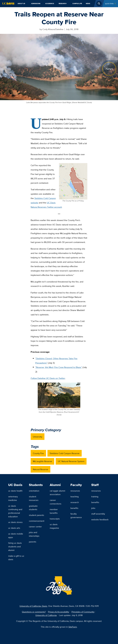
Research (63, 4)
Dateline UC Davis (48, 378)
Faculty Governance (76, 515)
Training (95, 496)
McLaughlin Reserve (42, 461)
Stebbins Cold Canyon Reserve (65, 453)
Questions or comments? (34, 612)
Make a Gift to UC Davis (16, 558)
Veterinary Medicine (13, 498)
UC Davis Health (15, 491)
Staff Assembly (98, 514)
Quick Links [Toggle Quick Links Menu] (109, 4)
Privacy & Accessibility (59, 612)
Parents (33, 542)
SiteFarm (73, 627)
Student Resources (34, 498)
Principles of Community (83, 612)
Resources (75, 491)
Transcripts (55, 519)
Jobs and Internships (34, 534)
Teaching (75, 496)
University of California (46, 615)
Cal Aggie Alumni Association (57, 493)
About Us (21, 4)
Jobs (93, 508)
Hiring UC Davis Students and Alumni (15, 546)
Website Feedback (100, 519)
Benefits (74, 508)
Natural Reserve (40, 469)
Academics (50, 4)
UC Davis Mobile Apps (16, 535)
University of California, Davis (33, 606)
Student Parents (36, 515)
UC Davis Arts (14, 528)
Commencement (37, 521)
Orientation (34, 491)
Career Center (35, 527)
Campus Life (77, 4)
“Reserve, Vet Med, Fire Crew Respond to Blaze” (59, 367)
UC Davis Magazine (54, 526)
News (88, 4)
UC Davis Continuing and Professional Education (15, 511)
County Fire (38, 453)
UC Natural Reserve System (71, 461)
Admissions (36, 4)
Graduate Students (33, 508)
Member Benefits (54, 511)
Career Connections (56, 502)
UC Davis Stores (15, 522)
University (38, 437)
